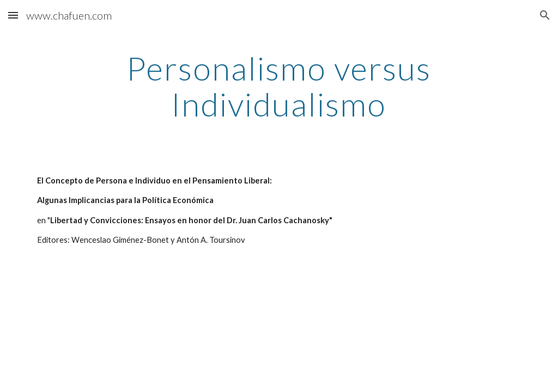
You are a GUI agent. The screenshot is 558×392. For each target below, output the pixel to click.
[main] (279, 86)
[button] (13, 15)
